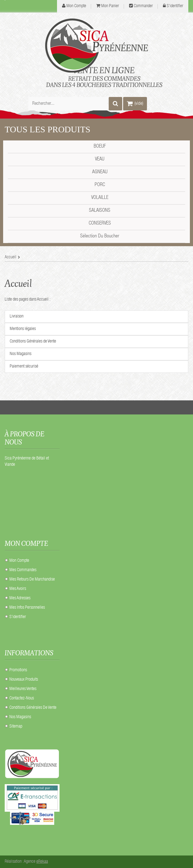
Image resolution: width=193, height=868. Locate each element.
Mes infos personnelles (27, 608)
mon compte (76, 6)
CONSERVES (100, 224)
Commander (143, 6)
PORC (100, 185)
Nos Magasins (21, 354)
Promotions (18, 670)
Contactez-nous (22, 698)
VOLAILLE (100, 198)
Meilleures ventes (23, 689)
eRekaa (42, 862)
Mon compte (19, 561)
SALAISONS (100, 211)
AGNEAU (100, 172)
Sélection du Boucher (100, 236)
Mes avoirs (18, 589)
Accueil (18, 283)
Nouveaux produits (24, 680)
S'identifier (175, 6)
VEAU (100, 160)
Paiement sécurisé (24, 367)
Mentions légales (23, 329)
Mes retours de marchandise (32, 580)
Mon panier (110, 6)
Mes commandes (23, 570)
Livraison (17, 317)
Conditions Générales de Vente (33, 342)
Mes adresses (20, 598)
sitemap (16, 727)
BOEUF (100, 147)
